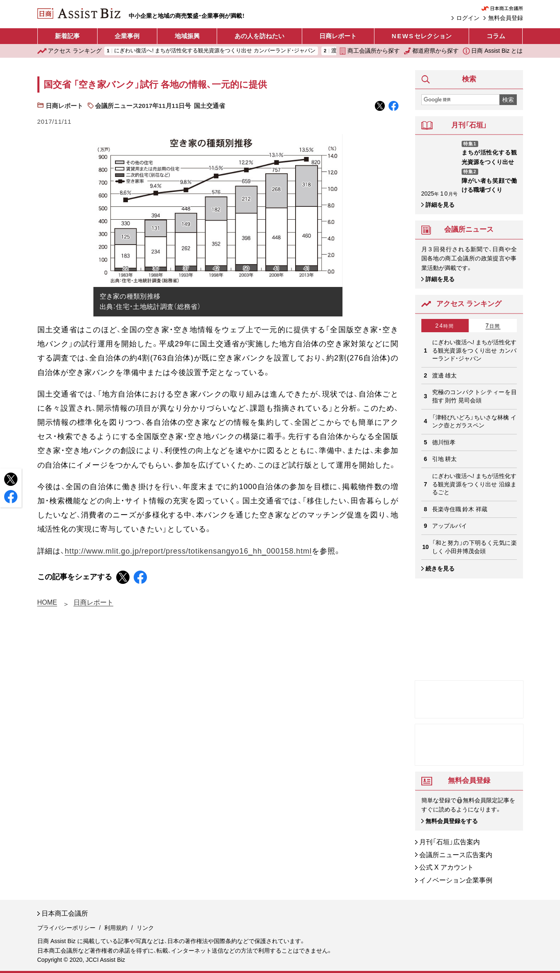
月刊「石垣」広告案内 (450, 842)
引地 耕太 (445, 459)
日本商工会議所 (65, 914)
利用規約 (116, 928)
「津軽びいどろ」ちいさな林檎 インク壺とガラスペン (474, 422)
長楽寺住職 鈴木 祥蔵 (460, 509)
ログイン (468, 18)
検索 (508, 100)
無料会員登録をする (452, 821)
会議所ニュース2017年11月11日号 (143, 106)
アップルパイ (450, 526)
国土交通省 (209, 106)
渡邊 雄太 (445, 375)
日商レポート (338, 36)
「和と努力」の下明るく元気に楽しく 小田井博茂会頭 (474, 547)
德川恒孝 (444, 442)
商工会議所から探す (369, 51)
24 (445, 326)
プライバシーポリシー (66, 928)
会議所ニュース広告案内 (456, 855)
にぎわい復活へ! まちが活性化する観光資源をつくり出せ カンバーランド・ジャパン (215, 51)
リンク (145, 928)
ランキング (70, 51)
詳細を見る (440, 205)
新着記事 (67, 36)
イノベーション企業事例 (456, 880)
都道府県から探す (431, 51)
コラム (496, 36)
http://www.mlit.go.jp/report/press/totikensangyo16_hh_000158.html (188, 551)
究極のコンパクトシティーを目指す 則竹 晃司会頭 (474, 396)
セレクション (422, 36)
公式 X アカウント (447, 868)
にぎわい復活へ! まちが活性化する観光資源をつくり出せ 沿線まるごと (474, 484)
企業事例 (127, 36)
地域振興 (187, 36)
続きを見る (440, 569)
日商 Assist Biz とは (493, 51)
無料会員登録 (506, 18)
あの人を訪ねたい (259, 36)
